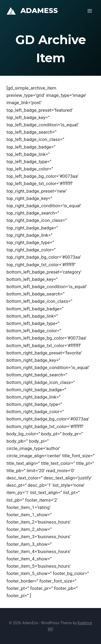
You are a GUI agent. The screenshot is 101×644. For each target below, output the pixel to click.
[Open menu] (90, 11)
